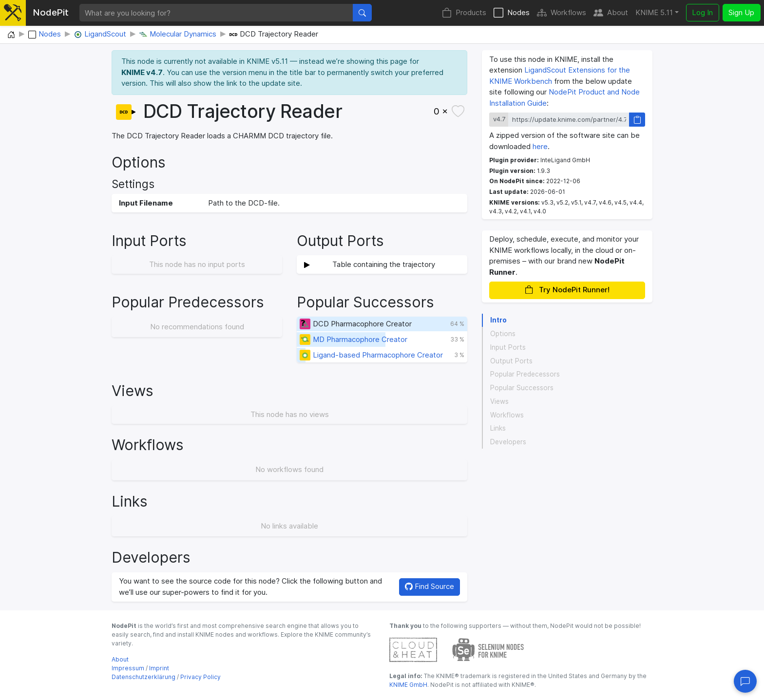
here (540, 146)
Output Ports (511, 361)
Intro (498, 320)
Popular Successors (522, 388)
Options (503, 334)
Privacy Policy (201, 677)
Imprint (159, 668)
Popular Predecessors (525, 374)
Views (499, 401)
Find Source (430, 586)
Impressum (128, 668)
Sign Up (741, 12)
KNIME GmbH (408, 685)
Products (464, 13)
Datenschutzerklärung (143, 677)
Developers (508, 442)
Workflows (562, 13)
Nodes (512, 13)
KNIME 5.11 (654, 12)
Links (498, 428)
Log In (702, 12)
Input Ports (508, 347)
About (611, 13)
